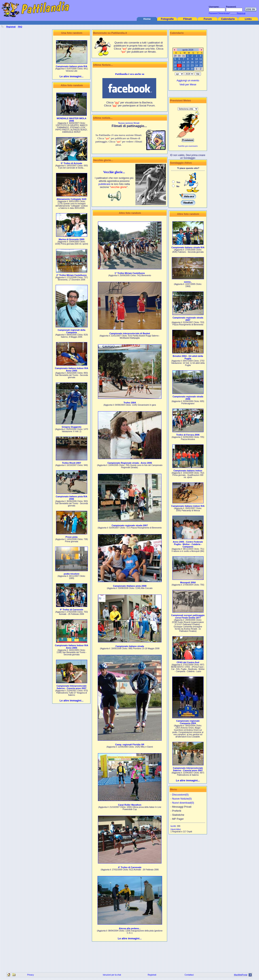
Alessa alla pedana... (130, 928)
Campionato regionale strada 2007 (130, 525)
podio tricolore (72, 574)
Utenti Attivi (176, 829)
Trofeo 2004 (130, 403)
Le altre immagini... (72, 76)
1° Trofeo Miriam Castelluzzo (130, 273)
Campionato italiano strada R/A (188, 247)
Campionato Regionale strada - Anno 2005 (130, 463)
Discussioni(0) (180, 795)
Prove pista (72, 537)
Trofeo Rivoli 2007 (71, 463)
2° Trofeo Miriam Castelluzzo (72, 275)
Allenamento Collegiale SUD (72, 199)
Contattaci (189, 975)
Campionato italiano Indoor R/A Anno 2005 (71, 369)
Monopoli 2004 (188, 582)
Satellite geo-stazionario (188, 146)
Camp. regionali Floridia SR (130, 745)
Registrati (152, 975)
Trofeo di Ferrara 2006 (188, 435)
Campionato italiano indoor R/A (188, 506)
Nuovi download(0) (183, 803)
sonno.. (188, 282)
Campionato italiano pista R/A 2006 (72, 498)
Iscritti (173, 826)
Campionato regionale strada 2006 (188, 398)
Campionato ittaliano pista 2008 (130, 586)
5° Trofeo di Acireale (72, 163)
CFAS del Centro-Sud (188, 662)
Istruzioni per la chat (112, 975)
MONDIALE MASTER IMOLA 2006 (72, 120)
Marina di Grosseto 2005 (72, 239)
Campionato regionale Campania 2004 (188, 722)
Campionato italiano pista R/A (72, 66)
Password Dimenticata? (219, 13)
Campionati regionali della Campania (72, 331)
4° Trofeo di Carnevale (72, 610)
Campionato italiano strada (130, 646)
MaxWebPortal (241, 975)
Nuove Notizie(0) (182, 799)
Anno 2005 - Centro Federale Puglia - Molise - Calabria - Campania (188, 544)
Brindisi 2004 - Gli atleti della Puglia (188, 357)
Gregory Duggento (72, 427)
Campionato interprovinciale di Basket (130, 333)
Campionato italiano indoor (188, 471)
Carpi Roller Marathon (130, 805)
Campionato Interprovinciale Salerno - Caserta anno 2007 (72, 687)
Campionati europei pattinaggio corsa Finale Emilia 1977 (188, 616)
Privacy (30, 975)
